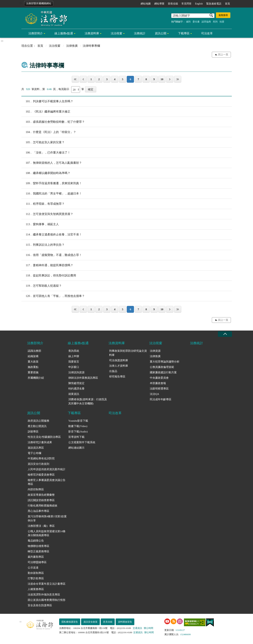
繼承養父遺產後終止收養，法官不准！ (52, 235)
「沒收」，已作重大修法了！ (46, 153)
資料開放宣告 (125, 622)
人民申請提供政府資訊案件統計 (47, 469)
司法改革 (207, 33)
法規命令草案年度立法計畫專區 (47, 584)
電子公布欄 (34, 453)
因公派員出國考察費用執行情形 (47, 600)
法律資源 (155, 351)
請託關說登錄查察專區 (41, 500)
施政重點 (33, 367)
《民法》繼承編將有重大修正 (46, 112)
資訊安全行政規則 (38, 464)
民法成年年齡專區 (161, 399)
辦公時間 (149, 628)
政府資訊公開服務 (38, 421)
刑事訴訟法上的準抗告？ (43, 245)
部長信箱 (173, 4)
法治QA (154, 394)
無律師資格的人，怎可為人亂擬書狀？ (52, 163)
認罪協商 (206, 22)
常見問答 (186, 4)
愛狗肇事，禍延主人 (40, 224)
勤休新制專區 (36, 573)
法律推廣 (72, 46)
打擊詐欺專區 (36, 578)
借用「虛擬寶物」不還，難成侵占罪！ (52, 255)
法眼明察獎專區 (159, 389)
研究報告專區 (117, 377)
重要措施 (33, 372)
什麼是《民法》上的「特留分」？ (49, 132)
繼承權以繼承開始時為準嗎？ (46, 173)
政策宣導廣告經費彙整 (41, 495)
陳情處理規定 (76, 383)
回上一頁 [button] (223, 55)
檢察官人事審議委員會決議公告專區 (47, 482)
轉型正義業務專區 (38, 551)
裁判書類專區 (36, 557)
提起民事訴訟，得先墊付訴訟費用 (49, 276)
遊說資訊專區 (36, 448)
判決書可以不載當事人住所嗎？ (47, 101)
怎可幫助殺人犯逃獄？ (42, 286)
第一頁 (75, 79)
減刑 (188, 22)
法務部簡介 (36, 33)
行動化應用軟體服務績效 (43, 506)
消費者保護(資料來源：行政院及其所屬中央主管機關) (88, 401)
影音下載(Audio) (78, 432)
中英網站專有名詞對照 (41, 459)
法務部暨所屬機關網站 (39, 4)
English (199, 4)
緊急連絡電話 (214, 4)
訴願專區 (33, 432)
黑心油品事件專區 (38, 511)
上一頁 (83, 79)
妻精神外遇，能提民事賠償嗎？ (47, 265)
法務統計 (140, 33)
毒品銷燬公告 (36, 541)
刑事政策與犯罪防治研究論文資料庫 (128, 353)
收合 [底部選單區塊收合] (225, 334)
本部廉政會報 (158, 383)
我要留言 (74, 362)
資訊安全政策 (90, 622)
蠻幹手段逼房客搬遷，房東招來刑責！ (52, 183)
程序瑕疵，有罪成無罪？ (43, 204)
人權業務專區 (36, 589)
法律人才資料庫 (119, 366)
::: (21, 3)
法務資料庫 (92, 33)
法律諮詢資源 (76, 372)
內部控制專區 (36, 489)
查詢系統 (74, 351)
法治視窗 (117, 33)
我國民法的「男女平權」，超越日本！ (52, 194)
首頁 (227, 4)
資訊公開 (161, 33)
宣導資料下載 (76, 437)
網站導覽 (159, 4)
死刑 (215, 22)
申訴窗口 (74, 367)
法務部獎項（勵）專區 (41, 526)
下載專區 (184, 33)
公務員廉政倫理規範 (162, 367)
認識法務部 (34, 351)
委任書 (196, 22)
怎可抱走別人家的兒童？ (43, 142)
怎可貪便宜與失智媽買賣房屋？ (47, 214)
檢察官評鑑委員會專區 (41, 475)
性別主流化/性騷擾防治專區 (44, 437)
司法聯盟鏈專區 (37, 562)
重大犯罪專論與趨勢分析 (165, 362)
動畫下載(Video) (78, 426)
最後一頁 (178, 79)
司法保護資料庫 (119, 360)
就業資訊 (74, 394)
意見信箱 (108, 622)
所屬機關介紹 (36, 378)
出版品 (113, 371)
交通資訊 (137, 628)
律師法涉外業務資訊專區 (83, 378)
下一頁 (170, 79)
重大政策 (33, 362)
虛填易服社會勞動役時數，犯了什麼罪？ (53, 122)
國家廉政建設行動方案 (163, 372)
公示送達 (33, 568)
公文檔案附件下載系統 (82, 442)
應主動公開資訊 (37, 426)
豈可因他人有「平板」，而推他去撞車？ (53, 296)
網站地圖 (146, 4)
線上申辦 (74, 356)
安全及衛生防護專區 (40, 605)
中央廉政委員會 (159, 378)
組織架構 (33, 356)
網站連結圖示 (76, 448)
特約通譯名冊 (76, 389)
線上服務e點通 (64, 33)
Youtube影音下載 (78, 421)
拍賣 (222, 22)
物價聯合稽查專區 (38, 546)
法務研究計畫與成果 (40, 442)
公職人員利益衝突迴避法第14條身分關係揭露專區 (47, 533)
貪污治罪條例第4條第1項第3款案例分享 (47, 518)
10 (162, 79)
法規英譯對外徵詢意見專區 (44, 595)
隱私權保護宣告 (70, 622)
